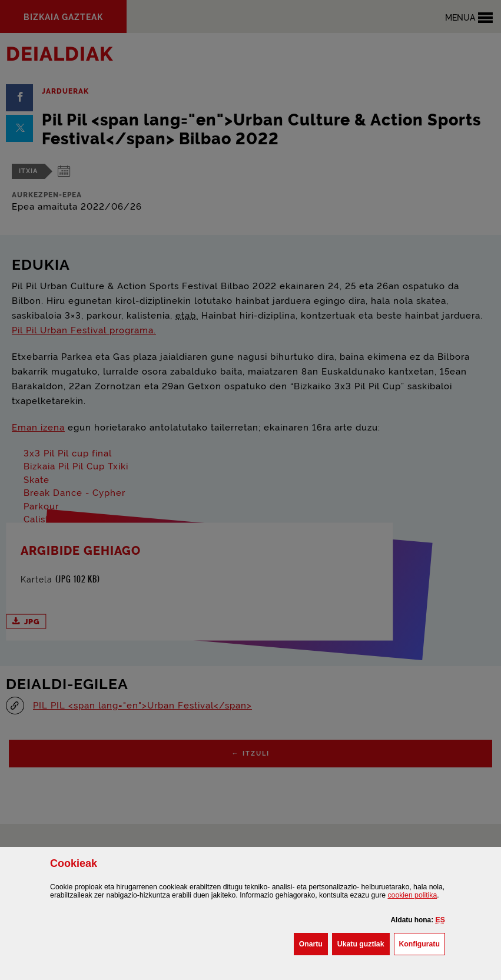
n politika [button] (412, 895)
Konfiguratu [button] (422, 943)
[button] (440, 920)
